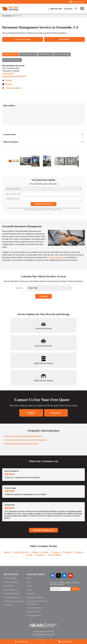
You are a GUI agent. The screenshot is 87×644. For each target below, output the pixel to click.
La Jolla (29, 555)
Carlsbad (35, 552)
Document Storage (62, 54)
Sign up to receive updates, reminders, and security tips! (65, 583)
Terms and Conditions (39, 634)
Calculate (43, 296)
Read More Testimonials (43, 530)
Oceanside (40, 555)
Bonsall (7, 552)
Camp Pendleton (54, 555)
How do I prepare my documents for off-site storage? (26, 440)
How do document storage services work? (22, 444)
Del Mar (46, 552)
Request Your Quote (43, 204)
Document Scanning (28, 54)
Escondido (67, 552)
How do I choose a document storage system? (24, 436)
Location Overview (11, 54)
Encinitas (56, 552)
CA (13, 16)
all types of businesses (55, 257)
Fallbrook (79, 552)
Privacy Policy (50, 634)
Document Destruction (12, 60)
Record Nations (7, 16)
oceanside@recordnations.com (14, 76)
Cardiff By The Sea (21, 552)
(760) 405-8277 (8, 74)
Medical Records (46, 54)
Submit (75, 589)
